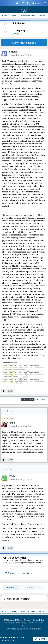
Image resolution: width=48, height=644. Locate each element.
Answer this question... (19, 573)
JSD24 (12, 476)
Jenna (12, 423)
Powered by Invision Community (24, 629)
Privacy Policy (38, 620)
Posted (20, 55)
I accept (41, 639)
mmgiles (25, 31)
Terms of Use (7, 641)
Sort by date (40, 400)
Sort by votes (28, 400)
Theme (28, 620)
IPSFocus (19, 620)
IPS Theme (8, 620)
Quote (10, 391)
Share (11, 588)
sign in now (15, 563)
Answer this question (24, 43)
